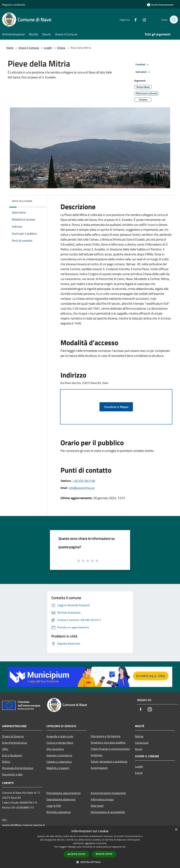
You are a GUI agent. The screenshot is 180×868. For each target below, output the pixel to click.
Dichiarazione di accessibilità (108, 812)
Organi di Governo (13, 736)
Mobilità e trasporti (58, 768)
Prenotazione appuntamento (63, 793)
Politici (6, 762)
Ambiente (97, 755)
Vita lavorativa (55, 749)
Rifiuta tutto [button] (104, 854)
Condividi (143, 65)
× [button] (176, 830)
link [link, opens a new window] (124, 847)
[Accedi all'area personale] (160, 5)
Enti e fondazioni (12, 755)
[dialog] (90, 847)
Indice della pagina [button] (22, 201)
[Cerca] (174, 20)
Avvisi (139, 749)
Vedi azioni (143, 72)
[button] (90, 862)
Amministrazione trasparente (108, 793)
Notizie (139, 736)
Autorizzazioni (99, 768)
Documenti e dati (12, 774)
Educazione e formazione (106, 736)
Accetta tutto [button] (76, 854)
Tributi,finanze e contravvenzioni (110, 749)
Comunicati (142, 743)
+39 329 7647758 (84, 481)
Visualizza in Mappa (116, 407)
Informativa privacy (102, 799)
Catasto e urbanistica (59, 762)
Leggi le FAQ (54, 806)
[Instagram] (142, 19)
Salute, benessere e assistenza (109, 761)
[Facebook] (134, 19)
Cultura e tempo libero (60, 743)
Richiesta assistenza (59, 812)
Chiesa (61, 48)
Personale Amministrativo (18, 768)
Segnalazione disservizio (61, 799)
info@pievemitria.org (82, 488)
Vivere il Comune (29, 48)
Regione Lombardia (14, 5)
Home (10, 48)
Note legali (97, 806)
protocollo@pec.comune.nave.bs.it (23, 825)
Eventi (139, 773)
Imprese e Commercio (59, 755)
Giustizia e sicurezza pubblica (108, 742)
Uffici (5, 749)
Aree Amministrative (15, 743)
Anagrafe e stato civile (60, 736)
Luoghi (48, 48)
